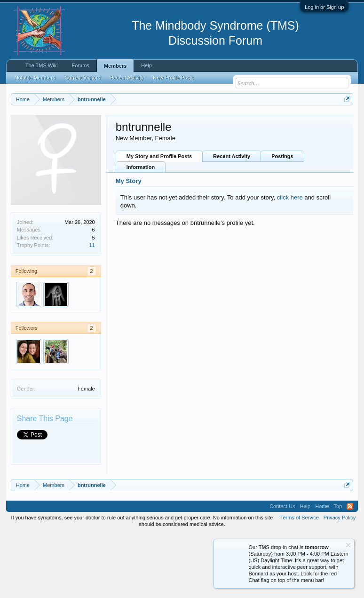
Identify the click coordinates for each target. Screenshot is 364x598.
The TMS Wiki (42, 65)
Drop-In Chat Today (271, 168)
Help (146, 65)
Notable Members (35, 78)
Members (115, 66)
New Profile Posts (173, 78)
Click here (122, 143)
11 (92, 309)
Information (141, 231)
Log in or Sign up (324, 7)
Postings (282, 220)
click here (290, 260)
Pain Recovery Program (318, 169)
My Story (129, 244)
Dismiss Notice (346, 121)
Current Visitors (83, 78)
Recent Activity (232, 220)
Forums (81, 65)
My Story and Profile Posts (159, 220)
